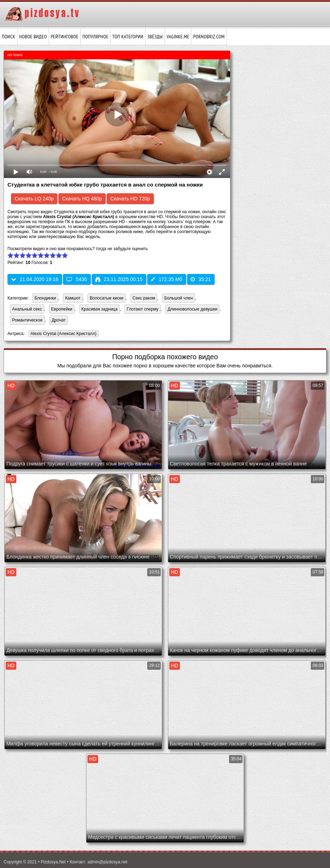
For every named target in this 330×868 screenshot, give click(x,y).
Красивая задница (100, 309)
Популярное (95, 37)
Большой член (179, 298)
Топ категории (128, 37)
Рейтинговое (65, 37)
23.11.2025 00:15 (119, 279)
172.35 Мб (166, 279)
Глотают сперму (142, 309)
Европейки (62, 309)
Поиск (9, 37)
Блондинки (45, 298)
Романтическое (27, 320)
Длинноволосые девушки (192, 309)
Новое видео (33, 37)
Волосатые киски (107, 298)
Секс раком (144, 298)
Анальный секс (27, 309)
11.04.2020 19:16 (35, 279)
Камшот (73, 298)
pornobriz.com (209, 37)
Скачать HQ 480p (82, 199)
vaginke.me (178, 37)
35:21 (201, 279)
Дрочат (58, 320)
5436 (77, 279)
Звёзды (155, 37)
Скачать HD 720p (130, 199)
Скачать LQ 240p (34, 199)
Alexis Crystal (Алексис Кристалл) (63, 334)
